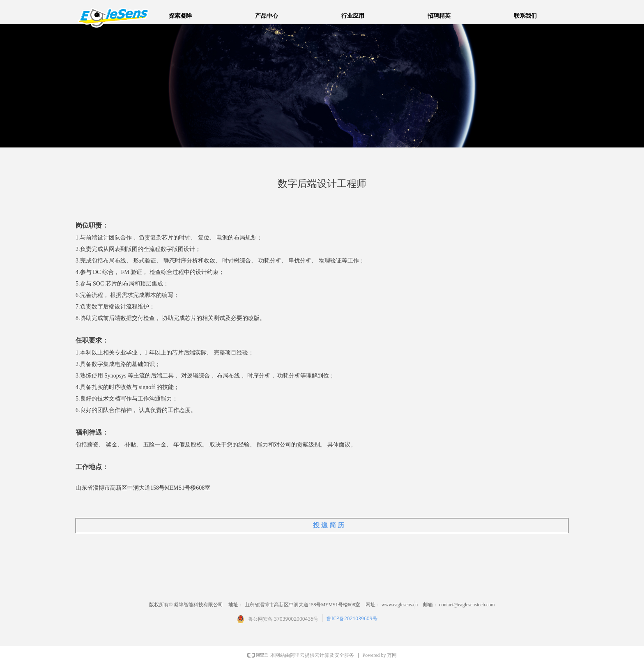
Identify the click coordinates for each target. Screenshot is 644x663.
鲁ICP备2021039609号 (352, 618)
